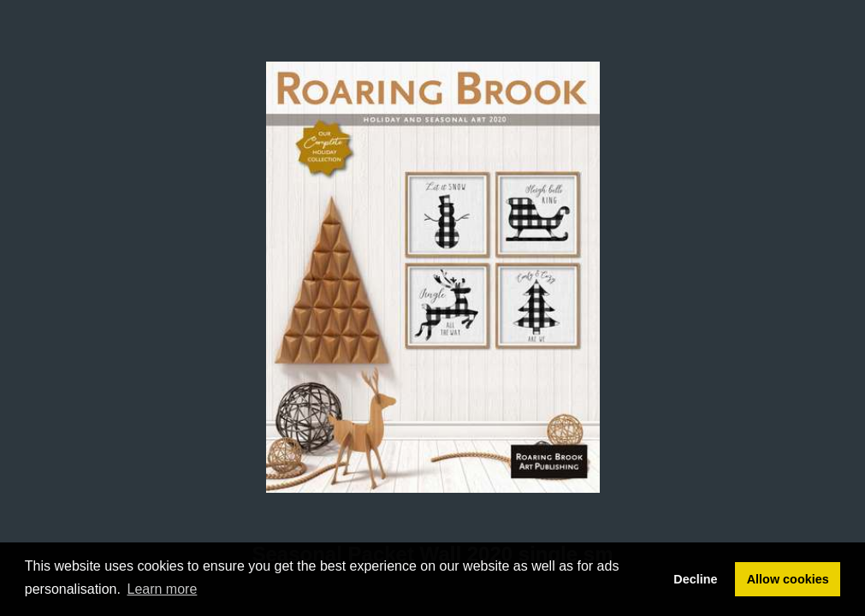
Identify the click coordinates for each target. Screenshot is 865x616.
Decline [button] (695, 579)
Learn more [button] (163, 589)
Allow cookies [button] (788, 579)
